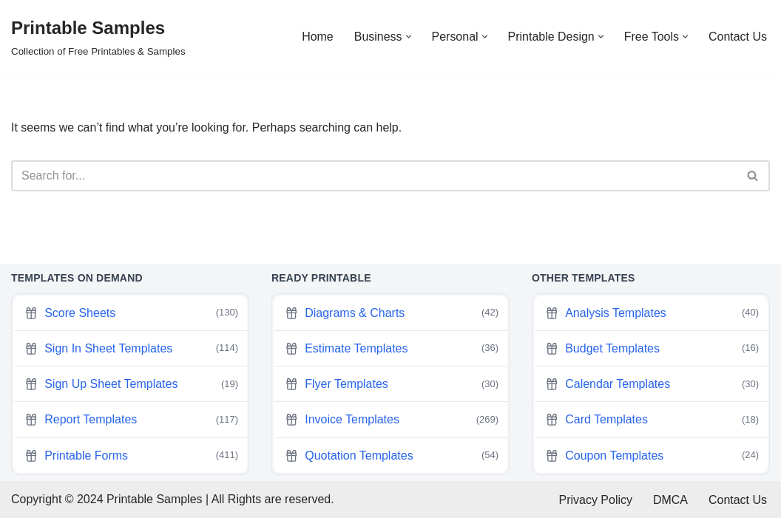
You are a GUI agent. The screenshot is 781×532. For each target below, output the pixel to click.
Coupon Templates (652, 469)
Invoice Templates (392, 434)
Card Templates (652, 434)
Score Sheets (131, 327)
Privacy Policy (595, 513)
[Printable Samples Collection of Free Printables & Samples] (98, 37)
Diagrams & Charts (392, 327)
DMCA (670, 513)
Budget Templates (652, 362)
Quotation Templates (392, 469)
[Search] (374, 176)
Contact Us (738, 37)
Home (317, 37)
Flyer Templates (392, 398)
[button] (408, 37)
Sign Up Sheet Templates (131, 398)
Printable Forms (131, 469)
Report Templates (131, 434)
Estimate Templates (392, 362)
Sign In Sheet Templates (131, 362)
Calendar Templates (652, 398)
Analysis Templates (652, 327)
